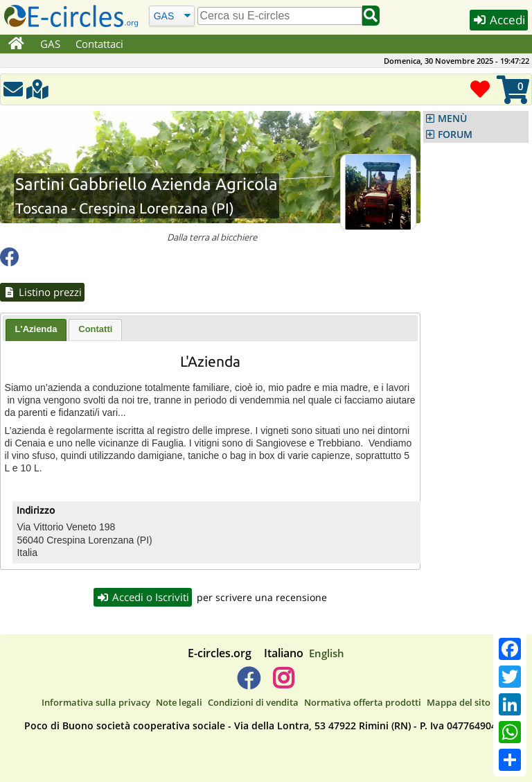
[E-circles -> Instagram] (283, 684)
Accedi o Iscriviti (143, 597)
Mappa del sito (459, 702)
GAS (50, 44)
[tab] (36, 330)
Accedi (499, 20)
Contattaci (99, 44)
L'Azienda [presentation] (36, 329)
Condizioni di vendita (253, 702)
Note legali (179, 702)
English (327, 653)
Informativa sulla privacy (96, 702)
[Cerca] (171, 16)
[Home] (16, 44)
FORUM (455, 134)
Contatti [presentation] (95, 329)
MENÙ (452, 119)
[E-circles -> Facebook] (248, 684)
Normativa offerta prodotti (363, 702)
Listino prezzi (42, 292)
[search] (280, 16)
